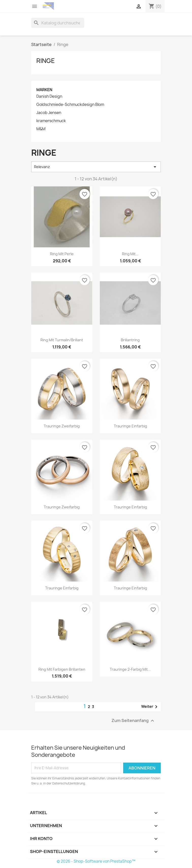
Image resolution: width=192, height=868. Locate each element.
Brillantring (130, 340)
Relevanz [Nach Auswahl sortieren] (96, 167)
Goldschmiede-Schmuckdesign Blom (70, 105)
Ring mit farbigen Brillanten (62, 669)
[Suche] (58, 23)
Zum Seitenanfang (133, 721)
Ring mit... (130, 254)
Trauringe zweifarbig (62, 426)
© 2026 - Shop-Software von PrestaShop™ (96, 861)
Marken (44, 90)
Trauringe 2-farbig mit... (130, 669)
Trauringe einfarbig (130, 426)
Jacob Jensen (49, 113)
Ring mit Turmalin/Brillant (62, 340)
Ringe (46, 61)
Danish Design (49, 97)
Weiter (150, 707)
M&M (41, 129)
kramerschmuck (51, 121)
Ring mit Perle (62, 254)
